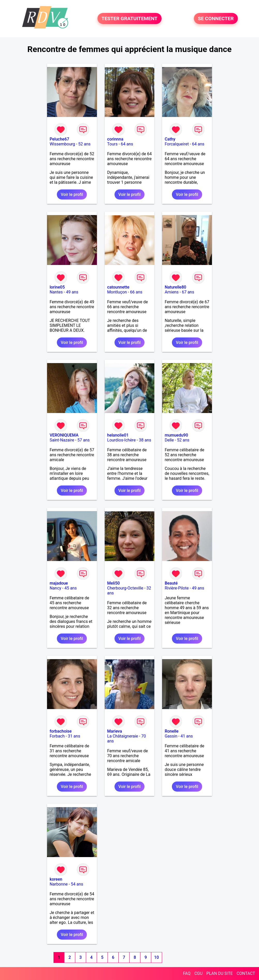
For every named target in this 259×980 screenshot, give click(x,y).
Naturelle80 (175, 287)
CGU (199, 973)
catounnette (118, 287)
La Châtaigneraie (123, 736)
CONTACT (246, 973)
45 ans (71, 588)
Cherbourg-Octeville (125, 588)
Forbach (57, 736)
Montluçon (117, 292)
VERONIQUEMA (64, 435)
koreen (56, 879)
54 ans (77, 884)
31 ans (74, 736)
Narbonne (59, 884)
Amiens (172, 292)
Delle (169, 440)
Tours (112, 144)
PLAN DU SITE (220, 973)
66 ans (136, 292)
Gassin (171, 736)
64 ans (127, 144)
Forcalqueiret (177, 144)
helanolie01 (118, 435)
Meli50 (114, 583)
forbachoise (61, 731)
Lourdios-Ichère (121, 440)
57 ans (83, 440)
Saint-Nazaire (62, 440)
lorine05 (57, 287)
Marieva (115, 731)
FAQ (187, 973)
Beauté (171, 583)
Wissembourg (62, 144)
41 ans (187, 736)
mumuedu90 (176, 435)
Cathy (170, 139)
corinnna (115, 139)
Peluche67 (59, 139)
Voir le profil (72, 194)
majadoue (59, 583)
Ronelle (172, 731)
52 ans (85, 144)
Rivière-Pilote (177, 588)
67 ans (188, 292)
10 (156, 957)
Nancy (55, 588)
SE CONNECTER (216, 19)
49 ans (72, 292)
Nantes (56, 292)
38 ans (145, 440)
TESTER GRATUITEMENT (130, 19)
